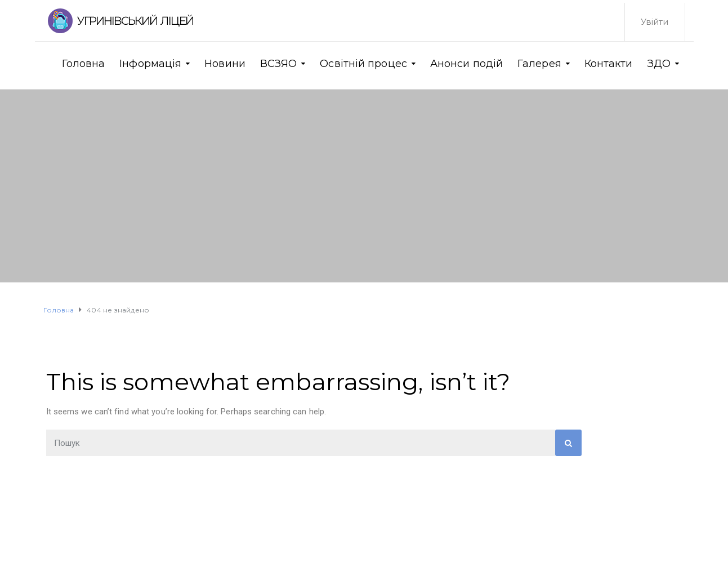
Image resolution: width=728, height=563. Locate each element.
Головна (84, 64)
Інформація (150, 64)
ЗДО (659, 64)
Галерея (539, 64)
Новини (225, 64)
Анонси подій (466, 64)
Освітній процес (363, 64)
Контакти (609, 64)
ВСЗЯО (279, 64)
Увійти (655, 22)
